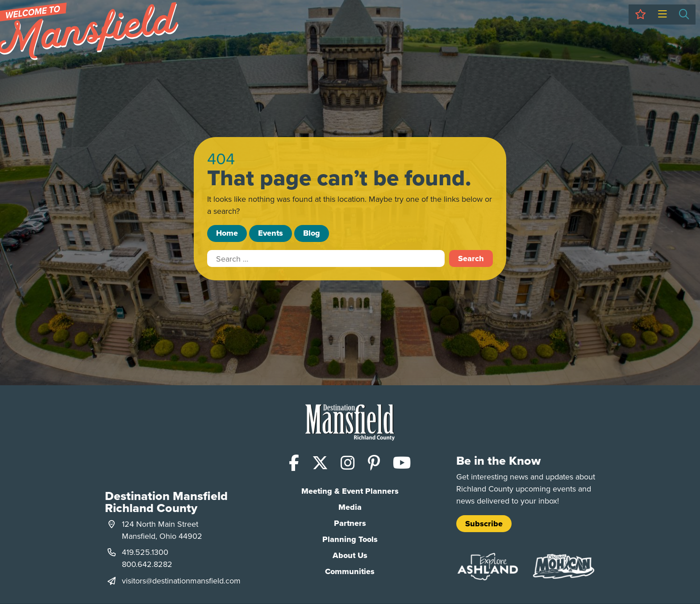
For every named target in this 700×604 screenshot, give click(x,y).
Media (350, 507)
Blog (312, 233)
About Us (350, 555)
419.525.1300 (145, 552)
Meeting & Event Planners (350, 491)
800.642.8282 (147, 564)
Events (271, 233)
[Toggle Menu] (662, 15)
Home (227, 233)
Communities (350, 571)
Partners (350, 523)
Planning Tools (350, 539)
